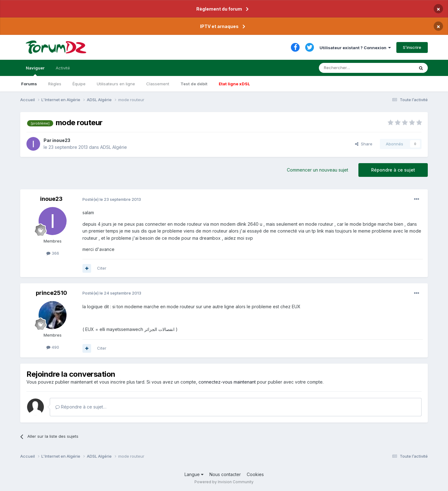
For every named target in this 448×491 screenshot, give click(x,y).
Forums (29, 84)
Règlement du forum (219, 9)
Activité (63, 68)
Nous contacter (225, 474)
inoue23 (61, 140)
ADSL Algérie (114, 147)
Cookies (255, 474)
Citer (102, 268)
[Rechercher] (353, 68)
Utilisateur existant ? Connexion (355, 48)
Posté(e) (112, 199)
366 (53, 253)
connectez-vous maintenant (227, 382)
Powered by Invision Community (224, 482)
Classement (158, 84)
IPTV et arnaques (219, 26)
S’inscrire (412, 47)
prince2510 (51, 293)
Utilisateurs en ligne (116, 84)
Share (364, 144)
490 (53, 347)
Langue (194, 474)
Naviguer (35, 71)
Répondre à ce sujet (393, 170)
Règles (55, 84)
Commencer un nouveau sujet (317, 170)
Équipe (79, 84)
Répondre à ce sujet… (81, 407)
